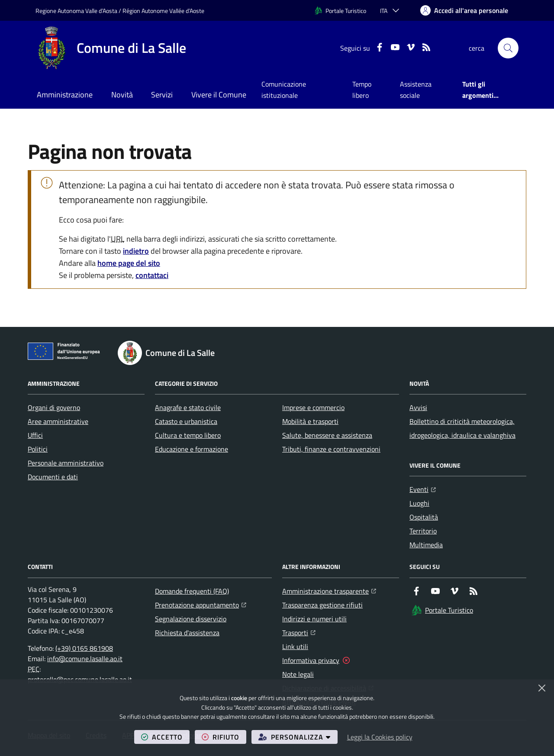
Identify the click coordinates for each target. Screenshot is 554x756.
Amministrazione (65, 95)
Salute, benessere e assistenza (327, 435)
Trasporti (299, 632)
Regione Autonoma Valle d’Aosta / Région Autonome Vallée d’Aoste (120, 10)
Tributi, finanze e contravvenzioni (331, 449)
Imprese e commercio (313, 407)
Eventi (423, 488)
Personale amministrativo (66, 463)
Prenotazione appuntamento (201, 604)
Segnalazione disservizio (191, 619)
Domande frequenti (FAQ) (192, 591)
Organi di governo (54, 407)
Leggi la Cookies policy (380, 737)
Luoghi (419, 503)
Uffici (35, 435)
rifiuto (224, 737)
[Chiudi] (542, 688)
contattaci (152, 275)
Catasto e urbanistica (186, 421)
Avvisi (418, 407)
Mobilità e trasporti (310, 421)
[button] (508, 48)
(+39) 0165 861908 (84, 648)
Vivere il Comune (219, 95)
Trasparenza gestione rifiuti (322, 605)
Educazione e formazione (192, 449)
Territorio (423, 531)
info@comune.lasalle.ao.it (85, 659)
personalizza (298, 737)
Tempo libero (362, 90)
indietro (136, 251)
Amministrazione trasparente (329, 590)
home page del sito (129, 263)
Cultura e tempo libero (188, 435)
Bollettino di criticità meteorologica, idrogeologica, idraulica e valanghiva (462, 428)
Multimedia (426, 545)
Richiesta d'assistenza (187, 633)
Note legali (298, 674)
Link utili (295, 646)
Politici (38, 449)
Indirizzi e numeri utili (314, 619)
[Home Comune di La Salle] (111, 48)
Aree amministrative (58, 421)
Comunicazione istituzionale (284, 90)
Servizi (162, 95)
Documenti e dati (53, 477)
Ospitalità (424, 517)
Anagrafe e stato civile (188, 407)
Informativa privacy (311, 660)
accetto (165, 737)
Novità (122, 95)
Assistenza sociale (416, 90)
